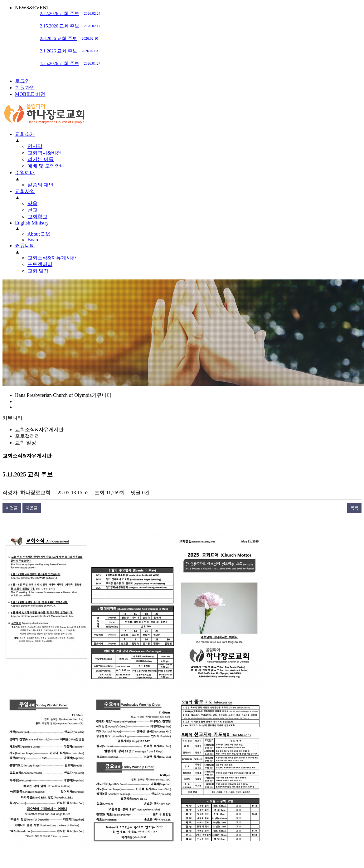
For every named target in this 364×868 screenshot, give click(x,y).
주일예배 (25, 173)
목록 (354, 508)
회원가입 (25, 88)
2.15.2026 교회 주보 (70, 26)
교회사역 (25, 191)
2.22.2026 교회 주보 (70, 13)
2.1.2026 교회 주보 (69, 51)
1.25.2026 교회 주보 (70, 63)
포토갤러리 (27, 436)
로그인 (22, 81)
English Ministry (32, 223)
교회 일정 (26, 443)
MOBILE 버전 (30, 94)
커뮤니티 (25, 246)
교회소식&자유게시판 (39, 429)
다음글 (32, 508)
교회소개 (25, 134)
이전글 (12, 508)
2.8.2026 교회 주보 (69, 38)
